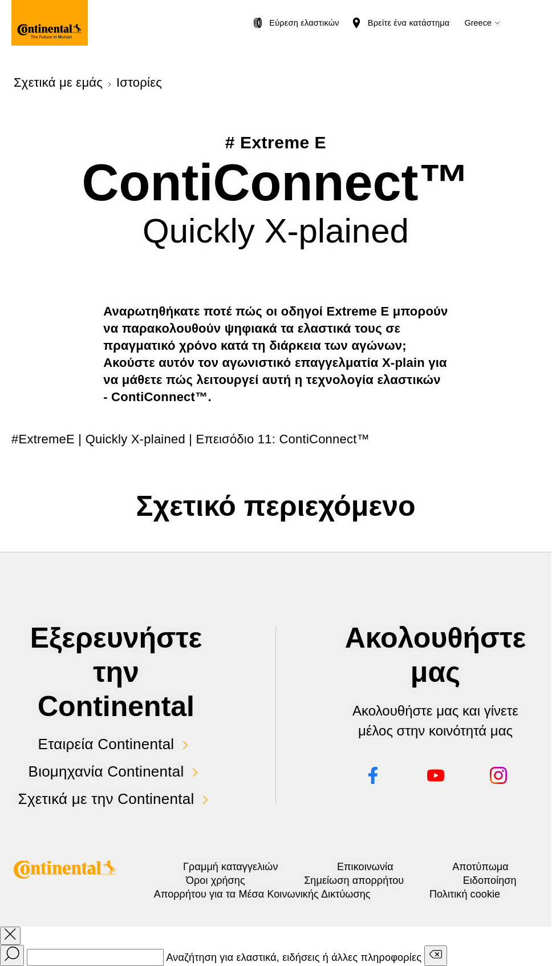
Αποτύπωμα (480, 867)
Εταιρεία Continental (106, 744)
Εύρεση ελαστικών (304, 23)
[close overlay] (10, 936)
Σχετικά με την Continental (106, 799)
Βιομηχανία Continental (106, 771)
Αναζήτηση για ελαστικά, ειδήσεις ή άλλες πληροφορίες (294, 957)
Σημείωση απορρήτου (354, 880)
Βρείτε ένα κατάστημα (409, 23)
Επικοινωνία (365, 867)
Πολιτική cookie (465, 894)
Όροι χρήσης (216, 880)
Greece (478, 23)
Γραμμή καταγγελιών (230, 867)
